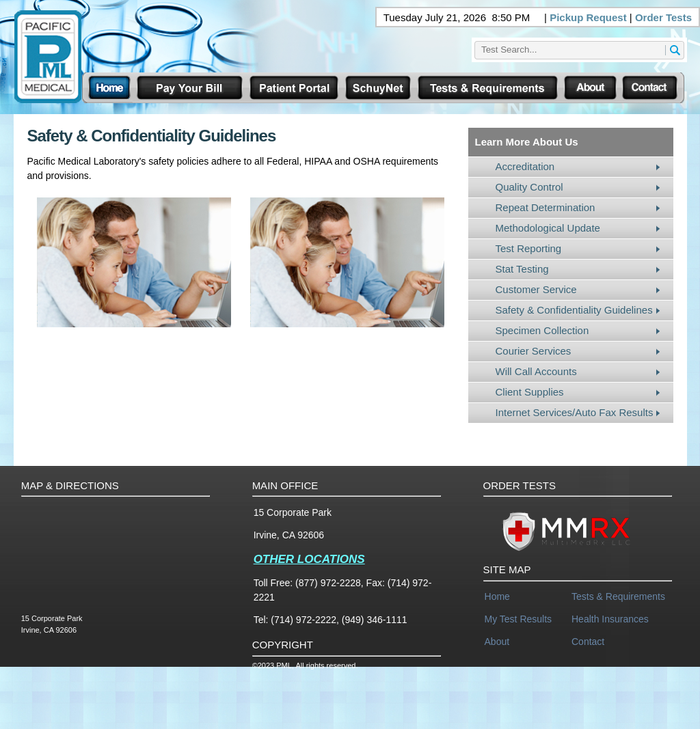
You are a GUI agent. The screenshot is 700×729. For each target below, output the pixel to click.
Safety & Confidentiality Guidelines (574, 310)
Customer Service (536, 289)
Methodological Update (548, 228)
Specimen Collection (542, 330)
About (497, 642)
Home (497, 596)
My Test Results (519, 619)
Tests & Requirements (618, 596)
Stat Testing (522, 269)
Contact (588, 642)
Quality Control (529, 187)
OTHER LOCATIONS (309, 559)
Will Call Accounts (536, 371)
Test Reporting (529, 248)
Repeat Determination (546, 207)
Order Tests (663, 17)
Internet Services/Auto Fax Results (575, 412)
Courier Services (534, 351)
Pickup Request (588, 17)
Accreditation (525, 166)
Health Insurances (610, 619)
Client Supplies (530, 392)
